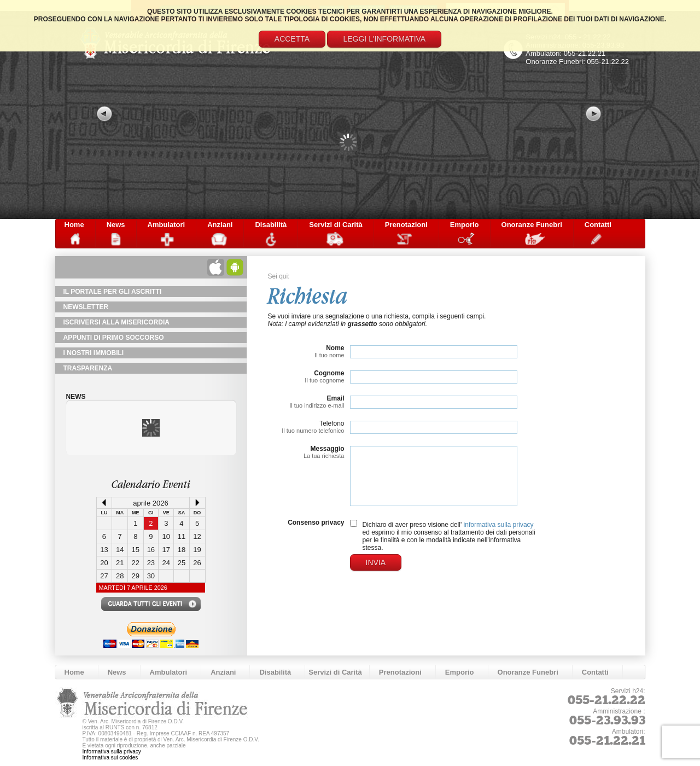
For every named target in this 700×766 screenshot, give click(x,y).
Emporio (465, 225)
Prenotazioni (406, 225)
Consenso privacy (316, 523)
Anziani (220, 225)
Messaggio (327, 449)
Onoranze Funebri (532, 225)
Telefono (332, 423)
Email (335, 398)
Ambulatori (167, 225)
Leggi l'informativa (384, 39)
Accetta (292, 39)
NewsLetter (86, 307)
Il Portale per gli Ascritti (113, 292)
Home (74, 225)
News (116, 225)
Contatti (598, 225)
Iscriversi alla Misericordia (116, 322)
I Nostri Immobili (94, 353)
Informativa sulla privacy (112, 752)
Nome (335, 348)
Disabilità (271, 225)
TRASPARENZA (88, 368)
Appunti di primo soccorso (114, 338)
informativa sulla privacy (499, 525)
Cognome (329, 373)
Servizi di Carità (336, 225)
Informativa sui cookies (110, 758)
